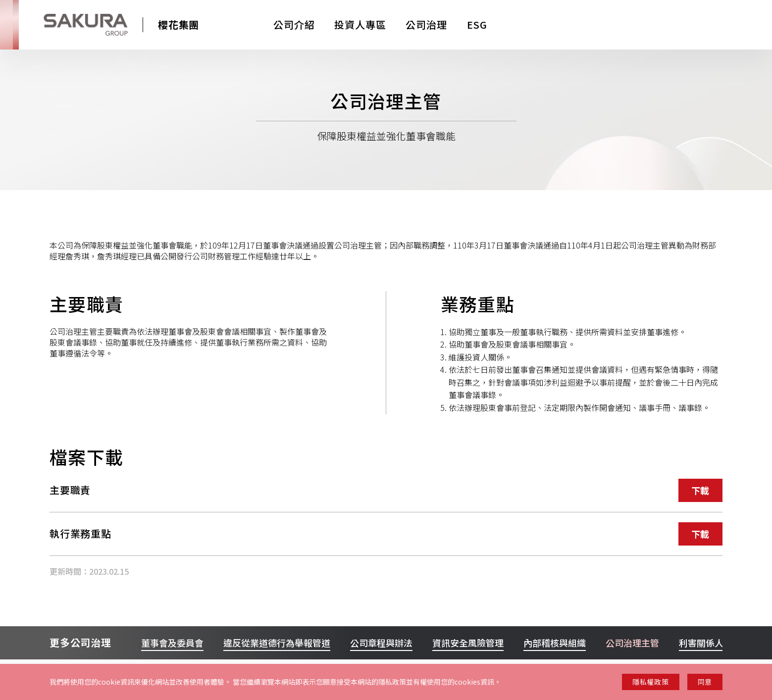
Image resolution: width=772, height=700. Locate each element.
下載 (700, 490)
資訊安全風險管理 (468, 643)
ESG (477, 25)
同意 (705, 682)
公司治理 (426, 25)
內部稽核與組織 (555, 643)
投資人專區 (360, 25)
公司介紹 (294, 25)
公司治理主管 (632, 643)
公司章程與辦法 (381, 643)
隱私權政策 (651, 682)
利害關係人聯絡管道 (719, 643)
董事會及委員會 (172, 643)
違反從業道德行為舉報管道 (277, 643)
